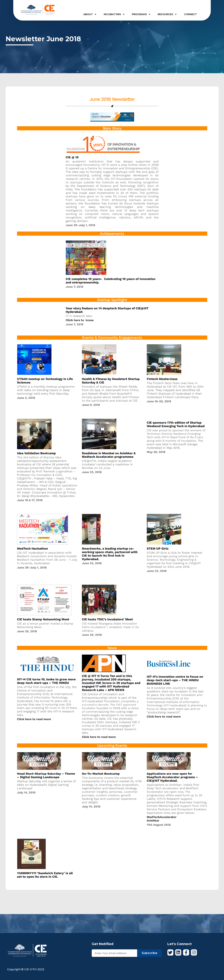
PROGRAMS (141, 14)
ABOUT (90, 14)
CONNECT (190, 14)
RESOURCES (167, 14)
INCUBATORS (114, 14)
